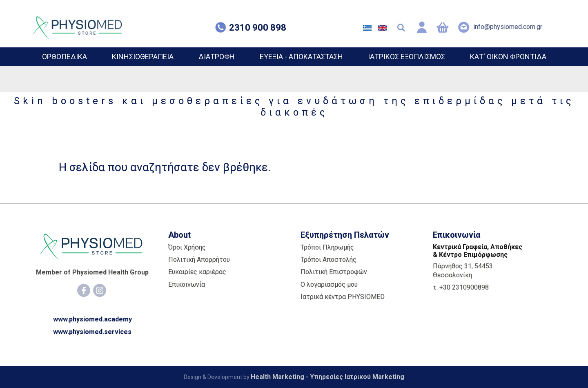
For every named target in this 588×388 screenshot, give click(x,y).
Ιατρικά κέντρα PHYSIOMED (343, 297)
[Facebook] (84, 290)
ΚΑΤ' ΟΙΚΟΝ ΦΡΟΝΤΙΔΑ (508, 57)
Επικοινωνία (187, 284)
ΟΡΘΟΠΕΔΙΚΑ (65, 57)
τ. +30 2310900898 (461, 287)
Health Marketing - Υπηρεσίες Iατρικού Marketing (327, 377)
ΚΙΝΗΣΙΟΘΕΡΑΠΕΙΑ (143, 57)
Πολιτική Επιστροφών (334, 272)
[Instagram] (100, 290)
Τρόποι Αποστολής (329, 260)
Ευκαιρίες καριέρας (197, 272)
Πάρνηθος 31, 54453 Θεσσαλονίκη (463, 271)
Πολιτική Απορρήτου (199, 260)
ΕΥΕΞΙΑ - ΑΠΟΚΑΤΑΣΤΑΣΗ (301, 57)
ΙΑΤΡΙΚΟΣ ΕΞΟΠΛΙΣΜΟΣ (406, 57)
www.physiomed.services (92, 332)
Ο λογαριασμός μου (329, 284)
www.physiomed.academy (92, 319)
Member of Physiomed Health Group (92, 272)
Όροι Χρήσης (187, 247)
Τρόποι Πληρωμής (327, 247)
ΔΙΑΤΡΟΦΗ (217, 57)
